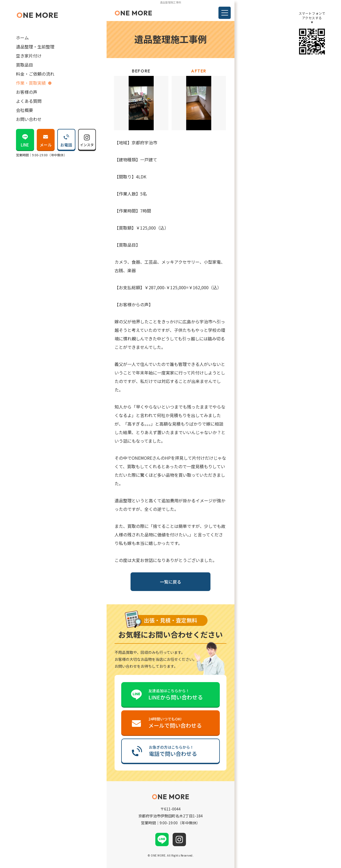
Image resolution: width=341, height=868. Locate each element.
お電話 (66, 139)
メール (46, 139)
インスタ (87, 139)
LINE (25, 139)
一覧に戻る (170, 582)
